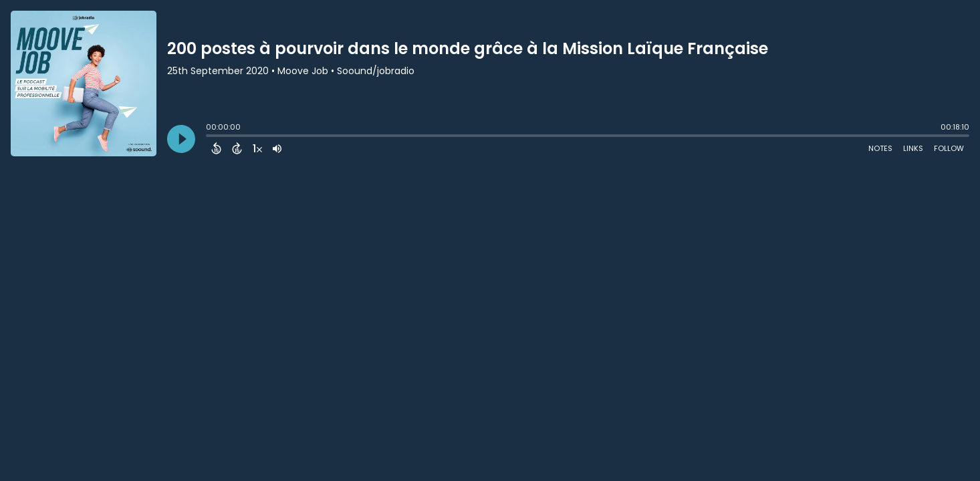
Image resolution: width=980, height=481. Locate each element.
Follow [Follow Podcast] (949, 148)
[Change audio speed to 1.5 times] (257, 148)
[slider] (209, 137)
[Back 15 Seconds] (216, 148)
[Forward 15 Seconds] (237, 148)
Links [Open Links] (913, 148)
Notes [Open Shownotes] (880, 148)
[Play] (181, 139)
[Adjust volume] (277, 148)
